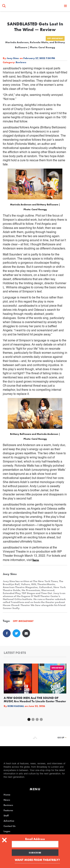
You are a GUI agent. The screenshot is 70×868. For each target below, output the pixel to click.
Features (8, 810)
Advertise (9, 821)
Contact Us (10, 826)
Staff (6, 816)
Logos (7, 831)
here (36, 560)
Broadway (57, 668)
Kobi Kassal (16, 706)
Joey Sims (13, 58)
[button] (66, 6)
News (7, 800)
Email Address (35, 839)
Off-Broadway (55, 38)
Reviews (21, 62)
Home (7, 795)
